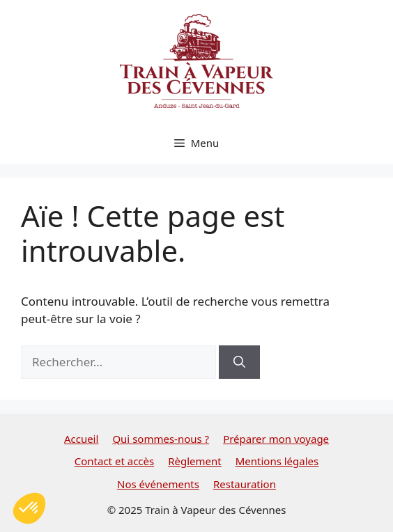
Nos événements (158, 484)
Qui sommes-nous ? (161, 439)
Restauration (245, 484)
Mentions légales (277, 461)
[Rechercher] (239, 362)
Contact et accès (114, 461)
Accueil (81, 439)
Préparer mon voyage (276, 439)
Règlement (195, 461)
